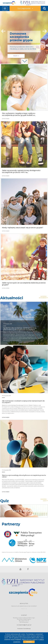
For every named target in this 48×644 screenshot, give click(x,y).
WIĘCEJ (30, 56)
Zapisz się (24, 609)
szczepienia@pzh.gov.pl (24, 625)
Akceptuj (29, 642)
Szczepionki (25, 8)
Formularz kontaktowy (24, 629)
